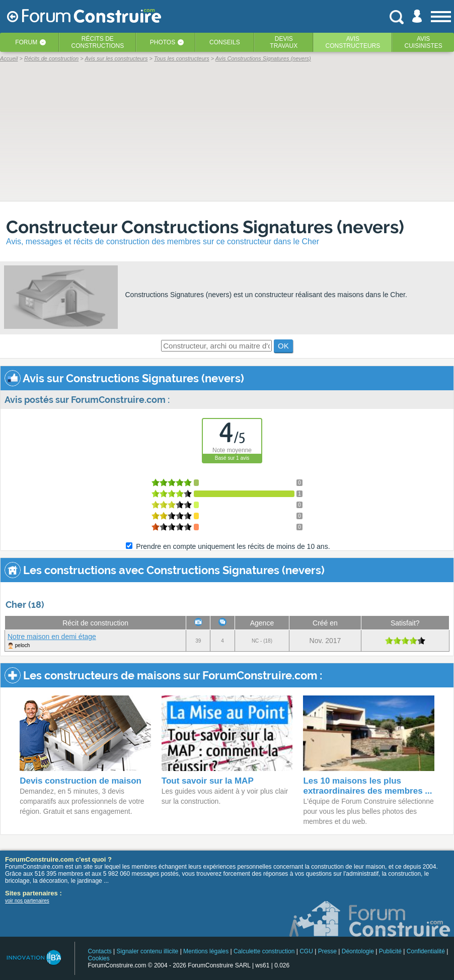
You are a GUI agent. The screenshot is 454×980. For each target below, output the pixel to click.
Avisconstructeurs (353, 42)
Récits (98, 42)
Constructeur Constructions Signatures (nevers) (205, 227)
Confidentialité (426, 951)
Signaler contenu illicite (148, 951)
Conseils (225, 42)
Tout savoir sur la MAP (208, 781)
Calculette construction (264, 951)
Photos (163, 42)
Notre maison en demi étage (52, 637)
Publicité (390, 951)
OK (283, 346)
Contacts (99, 951)
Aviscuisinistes (423, 42)
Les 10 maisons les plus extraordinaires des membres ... (367, 786)
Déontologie (358, 951)
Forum (26, 42)
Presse (327, 951)
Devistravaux (284, 42)
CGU (306, 951)
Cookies (98, 958)
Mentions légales (206, 951)
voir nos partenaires (27, 901)
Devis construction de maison (81, 781)
